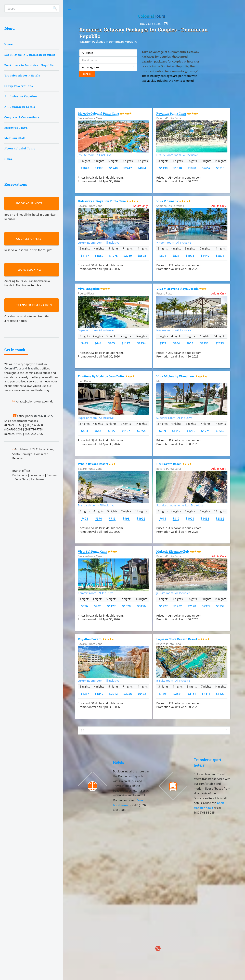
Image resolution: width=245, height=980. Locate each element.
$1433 (205, 518)
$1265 (191, 431)
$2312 (113, 694)
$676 (84, 606)
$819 (176, 518)
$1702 (178, 606)
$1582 (99, 256)
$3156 (141, 606)
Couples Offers (30, 239)
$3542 (220, 431)
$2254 (141, 343)
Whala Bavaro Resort (93, 464)
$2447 (128, 168)
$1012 (176, 431)
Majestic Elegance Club (173, 551)
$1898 (192, 168)
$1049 (85, 168)
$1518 (178, 168)
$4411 (206, 694)
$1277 (163, 606)
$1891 (163, 694)
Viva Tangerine (89, 289)
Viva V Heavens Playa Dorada (177, 289)
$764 (176, 343)
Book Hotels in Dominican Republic (30, 55)
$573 (163, 343)
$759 (163, 431)
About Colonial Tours (20, 148)
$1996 (141, 518)
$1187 (85, 256)
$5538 (142, 256)
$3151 (192, 694)
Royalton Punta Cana (171, 113)
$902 (97, 606)
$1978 (113, 256)
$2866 (220, 518)
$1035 (190, 256)
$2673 (220, 343)
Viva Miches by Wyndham (175, 376)
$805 (111, 343)
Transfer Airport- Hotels (22, 75)
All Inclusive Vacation (21, 96)
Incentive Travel (16, 128)
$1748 (113, 168)
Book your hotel (31, 203)
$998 (126, 518)
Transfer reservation (35, 305)
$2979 (206, 606)
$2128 (192, 606)
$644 (98, 343)
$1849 (99, 694)
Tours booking (29, 270)
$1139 (163, 168)
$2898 (220, 256)
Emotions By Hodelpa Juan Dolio (101, 376)
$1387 (85, 694)
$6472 (142, 694)
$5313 (220, 168)
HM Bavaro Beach (169, 464)
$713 (112, 518)
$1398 (99, 168)
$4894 (142, 168)
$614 (163, 518)
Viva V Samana (167, 201)
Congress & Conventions (22, 117)
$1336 (204, 343)
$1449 (205, 256)
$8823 (220, 694)
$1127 (126, 343)
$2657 (206, 168)
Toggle (70, 8)
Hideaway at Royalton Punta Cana (102, 201)
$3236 (128, 694)
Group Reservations (19, 86)
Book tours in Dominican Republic (29, 65)
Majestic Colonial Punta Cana (98, 113)
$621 (163, 256)
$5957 (220, 606)
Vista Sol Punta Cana (93, 551)
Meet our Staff (15, 138)
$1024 (190, 518)
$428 (85, 518)
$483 (85, 343)
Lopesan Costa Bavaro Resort (177, 639)
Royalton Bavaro (90, 639)
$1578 (126, 606)
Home (9, 44)
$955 (190, 343)
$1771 (205, 431)
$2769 (128, 256)
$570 (99, 518)
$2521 (178, 694)
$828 (176, 256)
